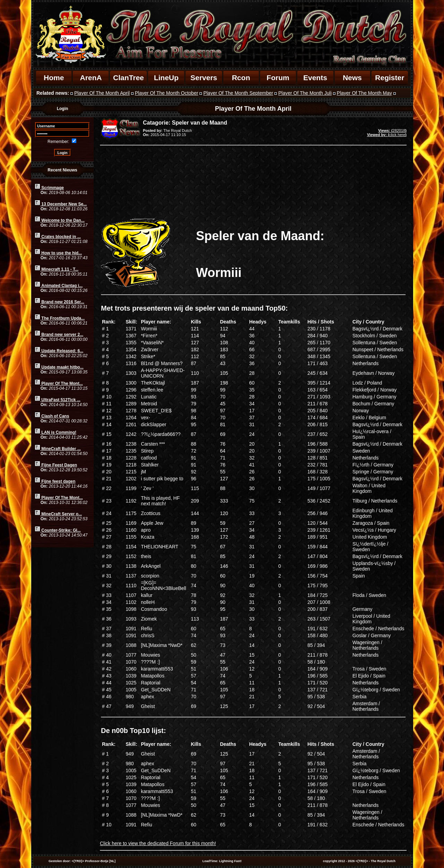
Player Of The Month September (238, 93)
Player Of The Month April (102, 93)
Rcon (241, 78)
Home (54, 78)
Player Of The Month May (364, 93)
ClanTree (129, 78)
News (352, 78)
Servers (204, 78)
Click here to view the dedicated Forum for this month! (158, 843)
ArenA (91, 78)
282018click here (387, 133)
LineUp (166, 78)
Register (390, 78)
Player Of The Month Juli (305, 93)
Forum (278, 78)
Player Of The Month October (167, 93)
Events (315, 78)
